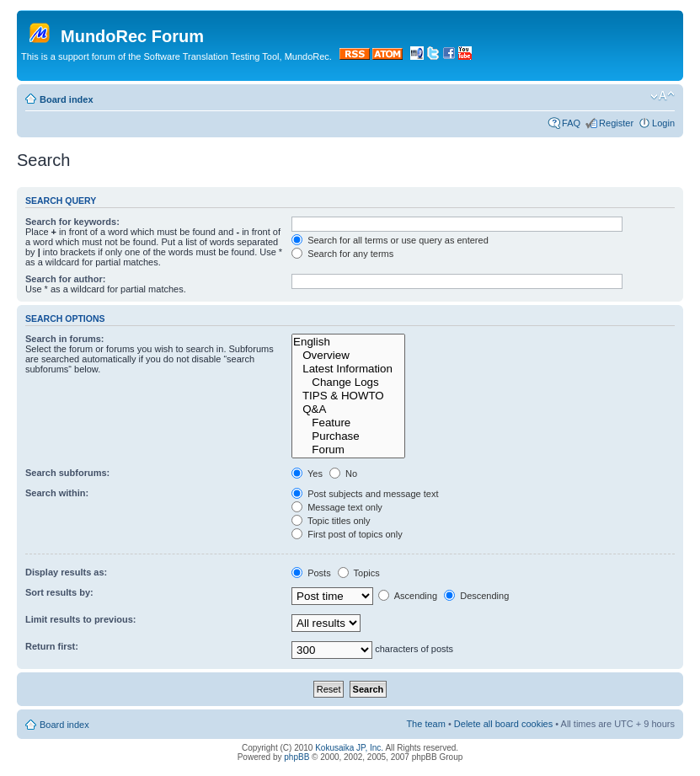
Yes (307, 474)
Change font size (663, 96)
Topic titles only (331, 521)
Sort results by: (59, 592)
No (343, 474)
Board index (67, 99)
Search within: (57, 493)
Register (616, 123)
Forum (348, 450)
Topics (359, 573)
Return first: (52, 646)
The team (425, 724)
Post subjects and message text (365, 494)
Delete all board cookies (503, 724)
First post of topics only (347, 534)
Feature (348, 423)
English (348, 342)
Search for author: (65, 279)
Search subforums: (67, 473)
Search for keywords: (72, 222)
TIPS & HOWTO (348, 396)
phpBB (297, 757)
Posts (311, 573)
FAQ (571, 123)
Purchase (348, 436)
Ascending (408, 596)
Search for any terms (342, 254)
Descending (476, 596)
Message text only (337, 507)
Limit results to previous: (80, 619)
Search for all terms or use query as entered (390, 240)
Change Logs (348, 383)
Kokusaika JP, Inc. (349, 748)
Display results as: (66, 572)
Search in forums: (65, 339)
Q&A (348, 409)
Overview (348, 356)
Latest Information (348, 369)
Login (663, 123)
